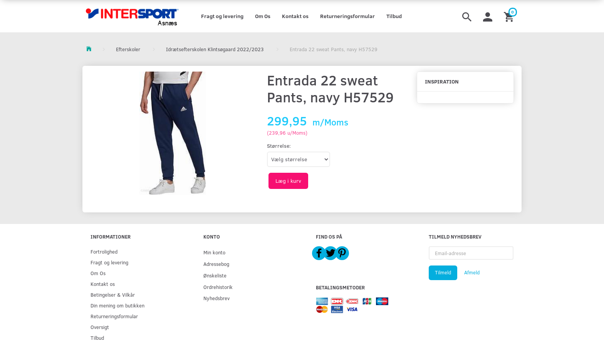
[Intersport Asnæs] (133, 16)
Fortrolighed (104, 251)
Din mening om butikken (117, 305)
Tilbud (394, 16)
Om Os (263, 16)
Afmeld (472, 272)
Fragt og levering (222, 16)
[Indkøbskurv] (510, 16)
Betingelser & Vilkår (113, 295)
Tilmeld (443, 272)
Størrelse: (279, 146)
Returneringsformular (347, 16)
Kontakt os (295, 16)
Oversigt (100, 327)
